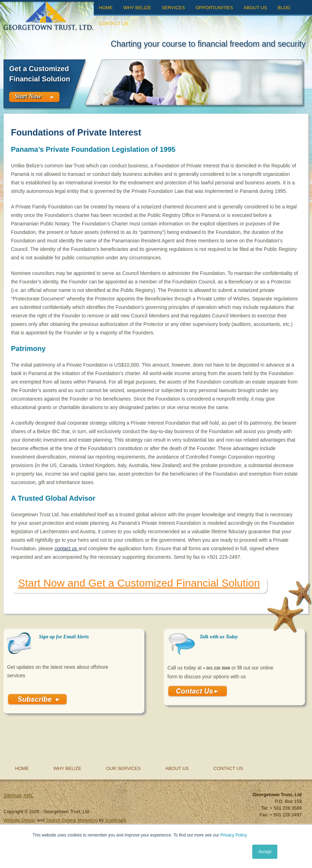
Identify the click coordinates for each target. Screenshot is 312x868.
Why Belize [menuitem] (137, 8)
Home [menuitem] (106, 8)
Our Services (123, 768)
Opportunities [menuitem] (214, 8)
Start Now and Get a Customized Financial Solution (139, 583)
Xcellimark (116, 820)
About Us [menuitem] (255, 8)
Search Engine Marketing (72, 820)
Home (22, 768)
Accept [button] (265, 852)
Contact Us (228, 768)
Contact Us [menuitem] (114, 24)
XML (28, 795)
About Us (177, 768)
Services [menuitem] (173, 8)
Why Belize (67, 768)
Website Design (20, 820)
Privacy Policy (233, 835)
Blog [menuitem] (284, 8)
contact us (67, 548)
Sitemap (13, 795)
